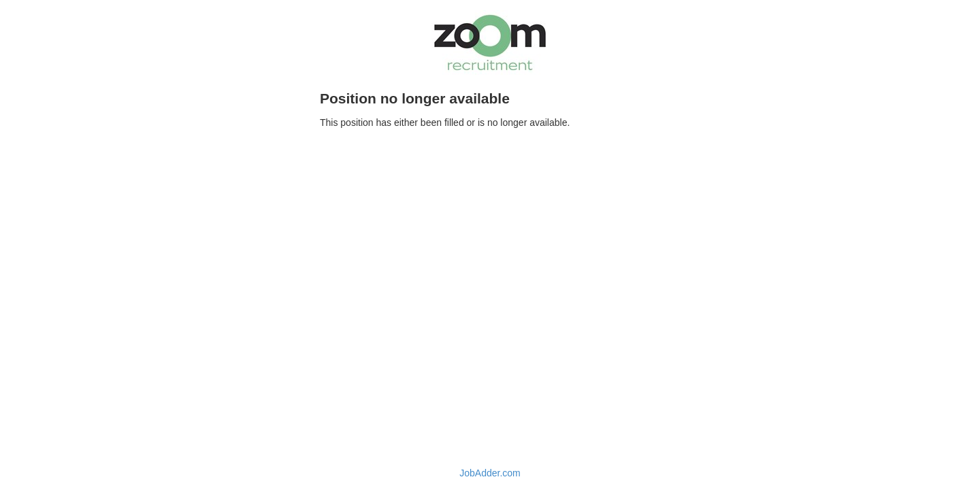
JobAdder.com (490, 473)
